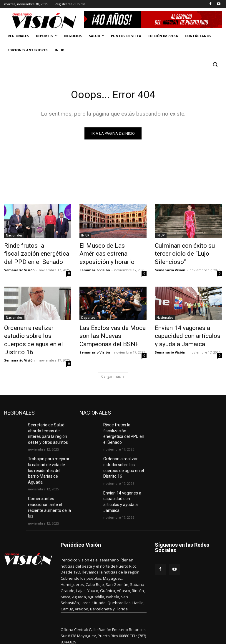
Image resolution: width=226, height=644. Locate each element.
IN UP (85, 236)
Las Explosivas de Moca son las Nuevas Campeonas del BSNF (110, 330)
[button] (215, 64)
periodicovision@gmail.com (109, 617)
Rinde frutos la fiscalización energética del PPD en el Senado (35, 253)
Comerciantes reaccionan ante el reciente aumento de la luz (49, 475)
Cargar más (113, 360)
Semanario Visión (19, 266)
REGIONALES (19, 397)
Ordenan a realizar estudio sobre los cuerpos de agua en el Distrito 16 (37, 330)
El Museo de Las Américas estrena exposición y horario (111, 249)
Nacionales (14, 236)
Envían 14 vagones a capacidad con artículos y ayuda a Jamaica (183, 330)
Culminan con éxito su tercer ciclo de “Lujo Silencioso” (186, 249)
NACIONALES (95, 397)
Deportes (88, 314)
